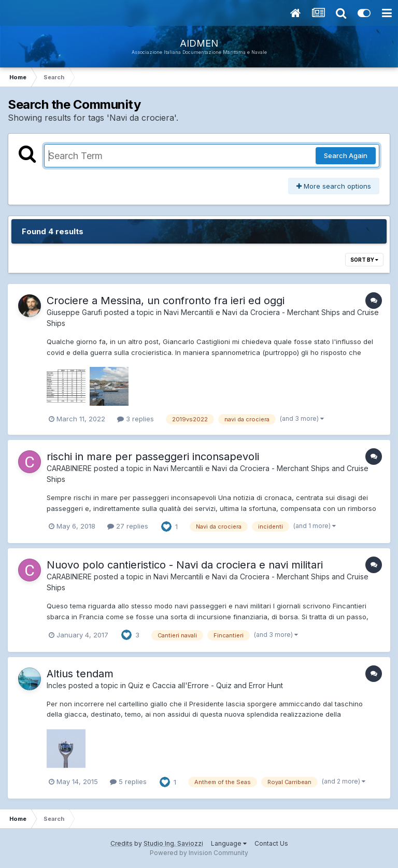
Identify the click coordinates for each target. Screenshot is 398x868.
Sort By (364, 260)
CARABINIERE (69, 468)
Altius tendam (80, 674)
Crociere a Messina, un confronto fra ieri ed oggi (166, 301)
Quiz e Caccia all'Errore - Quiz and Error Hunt (205, 685)
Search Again (346, 155)
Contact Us (271, 843)
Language (229, 843)
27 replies (128, 526)
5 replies (128, 781)
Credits (122, 843)
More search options (334, 186)
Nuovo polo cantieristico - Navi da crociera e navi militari (185, 565)
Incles (56, 685)
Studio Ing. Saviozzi (173, 843)
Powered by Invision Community (199, 853)
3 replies (136, 419)
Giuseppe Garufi (74, 312)
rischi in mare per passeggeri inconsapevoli (153, 457)
